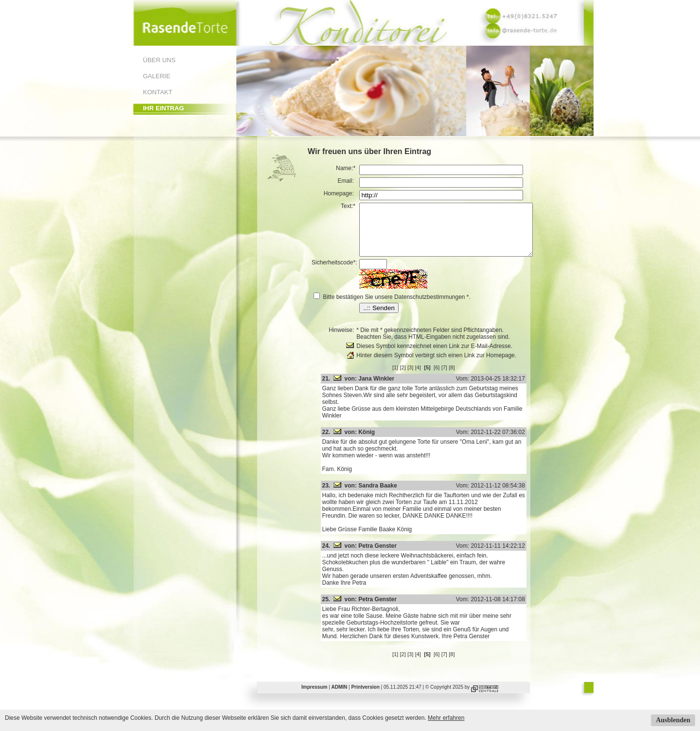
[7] (455, 378)
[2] (413, 378)
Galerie (157, 76)
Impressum (314, 684)
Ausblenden (673, 720)
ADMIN (340, 684)
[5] (437, 378)
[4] (428, 378)
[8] (462, 378)
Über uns (159, 60)
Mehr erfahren (446, 718)
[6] (447, 378)
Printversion (365, 684)
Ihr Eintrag (164, 108)
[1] (405, 378)
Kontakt (157, 92)
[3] (420, 378)
